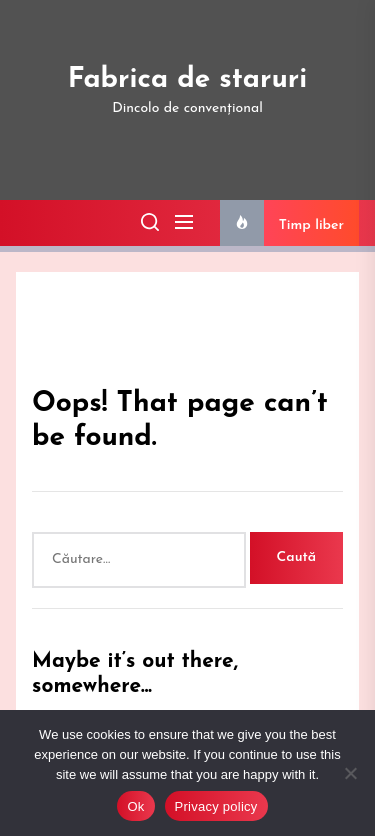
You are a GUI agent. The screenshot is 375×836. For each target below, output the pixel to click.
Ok (135, 806)
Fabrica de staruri (188, 80)
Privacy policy (216, 806)
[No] (350, 773)
